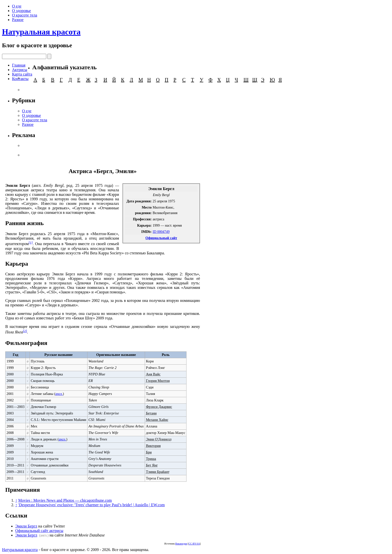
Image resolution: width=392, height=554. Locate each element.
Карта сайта (22, 74)
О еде (17, 6)
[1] (31, 242)
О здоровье (21, 11)
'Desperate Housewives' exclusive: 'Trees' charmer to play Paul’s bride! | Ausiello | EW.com (91, 505)
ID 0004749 (161, 232)
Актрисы (20, 70)
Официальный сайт (161, 238)
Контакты (20, 79)
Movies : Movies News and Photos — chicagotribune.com (65, 500)
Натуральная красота (41, 32)
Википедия (181, 544)
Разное (18, 20)
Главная (19, 65)
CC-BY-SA (194, 544)
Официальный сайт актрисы (39, 531)
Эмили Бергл (26, 526)
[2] (25, 331)
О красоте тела (25, 15)
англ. (59, 394)
